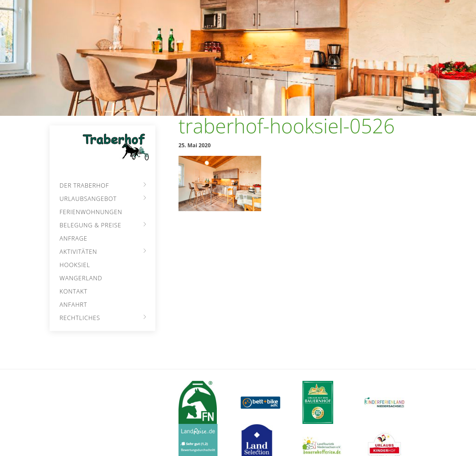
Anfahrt (73, 304)
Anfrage (73, 238)
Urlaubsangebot (88, 199)
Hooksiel (75, 265)
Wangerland (81, 278)
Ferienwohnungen (91, 212)
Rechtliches (80, 318)
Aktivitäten (78, 251)
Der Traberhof (84, 185)
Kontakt (73, 291)
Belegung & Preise (90, 225)
